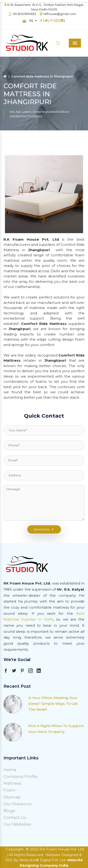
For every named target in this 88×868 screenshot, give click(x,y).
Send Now (44, 530)
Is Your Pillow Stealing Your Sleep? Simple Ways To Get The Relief (53, 704)
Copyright (15, 849)
